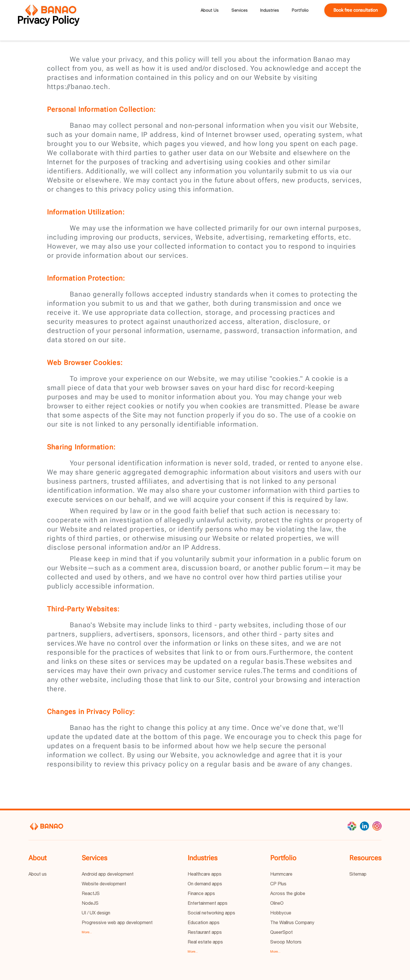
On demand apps (205, 884)
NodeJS (90, 903)
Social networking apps (211, 913)
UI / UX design (96, 913)
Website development (104, 884)
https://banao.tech (78, 87)
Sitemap (358, 874)
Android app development (108, 874)
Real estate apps (205, 942)
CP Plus (278, 884)
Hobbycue (281, 913)
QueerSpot (281, 932)
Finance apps (201, 893)
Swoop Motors (286, 942)
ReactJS (91, 893)
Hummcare (281, 874)
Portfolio (300, 10)
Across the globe (288, 893)
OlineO (277, 903)
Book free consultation (356, 10)
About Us (210, 10)
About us (38, 874)
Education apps (204, 922)
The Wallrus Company (292, 922)
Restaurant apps (205, 932)
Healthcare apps (205, 874)
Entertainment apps (208, 903)
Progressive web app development (117, 922)
